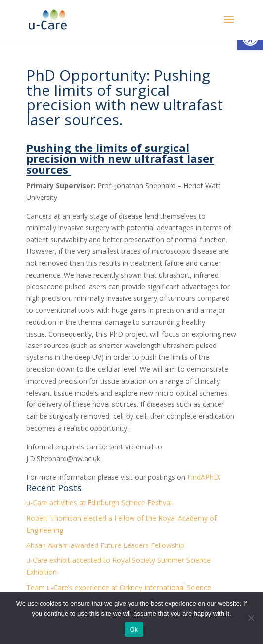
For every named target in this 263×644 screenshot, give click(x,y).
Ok (134, 629)
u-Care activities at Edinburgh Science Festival (99, 503)
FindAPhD (203, 477)
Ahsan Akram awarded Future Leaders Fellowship (105, 545)
